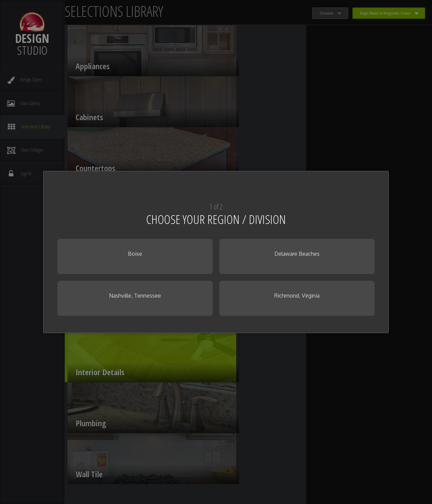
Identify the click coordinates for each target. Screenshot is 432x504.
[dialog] (216, 252)
